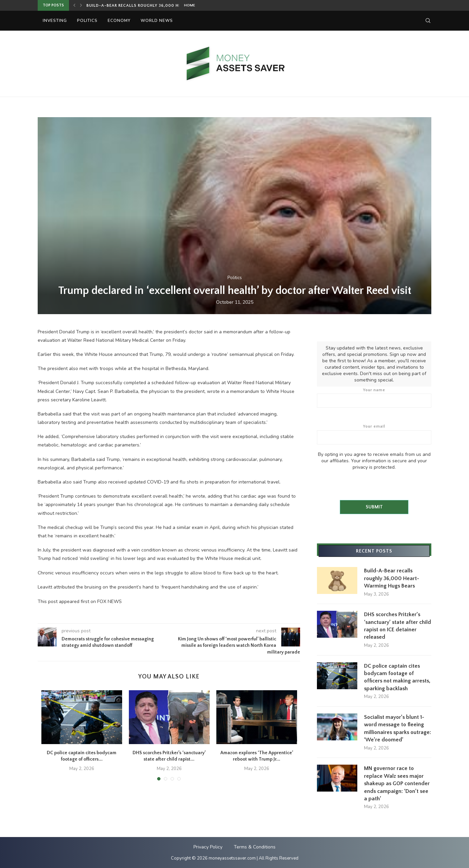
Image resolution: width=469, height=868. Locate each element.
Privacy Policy (208, 846)
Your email (374, 434)
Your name (374, 398)
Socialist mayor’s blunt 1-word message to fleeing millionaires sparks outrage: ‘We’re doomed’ (398, 728)
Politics (87, 21)
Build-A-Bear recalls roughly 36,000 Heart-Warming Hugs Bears (163, 6)
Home (190, 5)
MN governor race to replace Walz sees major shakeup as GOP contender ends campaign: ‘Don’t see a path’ (397, 783)
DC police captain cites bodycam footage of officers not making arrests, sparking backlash (397, 677)
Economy (119, 21)
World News (157, 21)
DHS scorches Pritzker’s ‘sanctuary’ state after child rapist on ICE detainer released (398, 625)
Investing (55, 21)
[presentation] (368, 483)
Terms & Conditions (255, 846)
